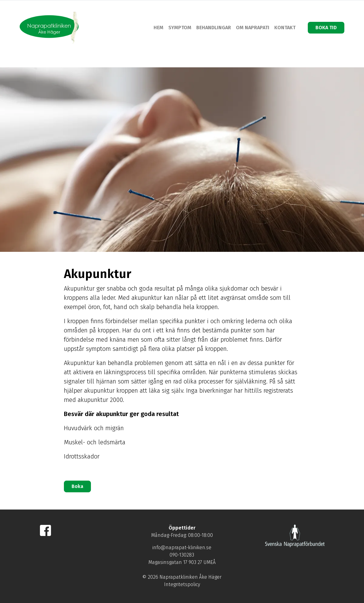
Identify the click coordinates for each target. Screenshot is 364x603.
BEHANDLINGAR (214, 28)
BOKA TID (326, 28)
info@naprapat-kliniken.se (182, 547)
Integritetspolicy (182, 584)
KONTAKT (285, 28)
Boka (77, 486)
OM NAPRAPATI (253, 28)
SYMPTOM (180, 28)
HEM (159, 28)
